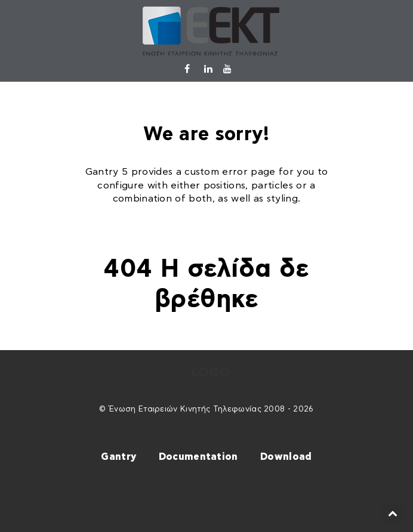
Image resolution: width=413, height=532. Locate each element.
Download (286, 457)
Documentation (198, 457)
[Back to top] (393, 514)
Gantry (118, 457)
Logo (211, 372)
